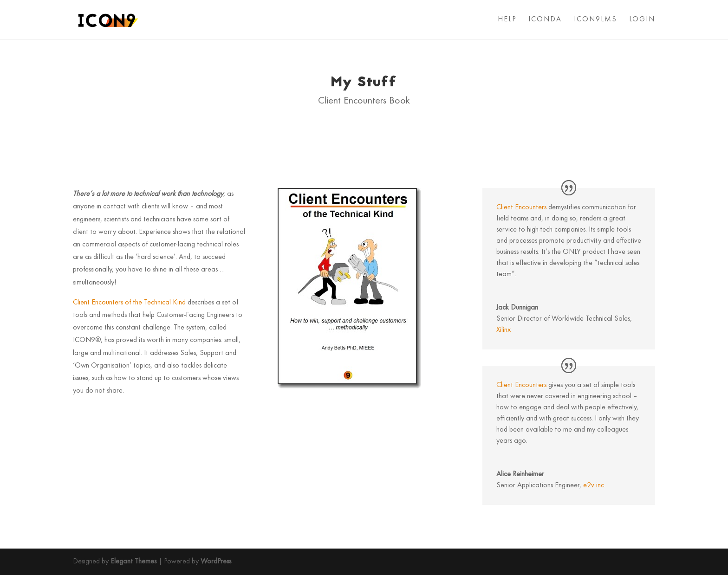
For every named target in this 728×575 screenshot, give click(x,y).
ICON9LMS (595, 20)
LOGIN (642, 20)
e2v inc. (594, 485)
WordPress (216, 562)
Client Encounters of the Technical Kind (129, 303)
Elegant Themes (133, 562)
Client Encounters (521, 207)
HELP (507, 20)
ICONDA (545, 20)
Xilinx (504, 330)
